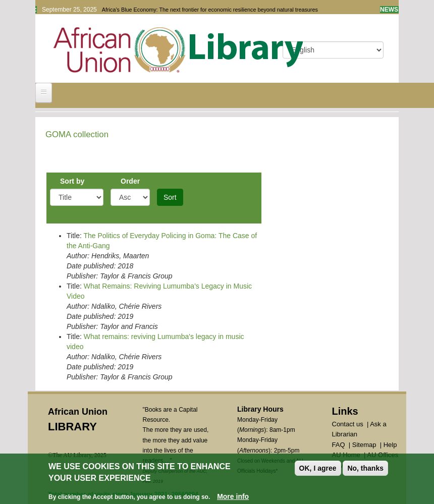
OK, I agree (318, 469)
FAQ (339, 445)
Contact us (348, 424)
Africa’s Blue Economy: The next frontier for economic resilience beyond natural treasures (210, 10)
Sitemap (364, 445)
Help (390, 445)
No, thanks (365, 469)
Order (130, 181)
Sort (170, 197)
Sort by (72, 181)
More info (233, 497)
